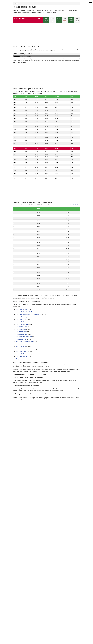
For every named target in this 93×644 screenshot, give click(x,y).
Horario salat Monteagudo (23, 344)
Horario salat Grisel (21, 319)
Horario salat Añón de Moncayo (24, 349)
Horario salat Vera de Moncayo (24, 337)
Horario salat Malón (21, 347)
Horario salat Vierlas (21, 339)
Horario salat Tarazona (22, 324)
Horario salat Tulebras (22, 354)
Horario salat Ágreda (21, 332)
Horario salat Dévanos (22, 352)
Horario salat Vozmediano (23, 322)
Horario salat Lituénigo (22, 317)
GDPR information (17, 406)
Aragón (16, 3)
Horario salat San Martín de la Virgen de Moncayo (29, 314)
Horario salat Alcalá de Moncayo (24, 342)
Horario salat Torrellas (22, 310)
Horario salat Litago (21, 329)
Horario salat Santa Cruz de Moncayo (26, 312)
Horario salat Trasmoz (22, 327)
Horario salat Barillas (21, 356)
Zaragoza (18, 359)
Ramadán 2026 (74, 205)
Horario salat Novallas (22, 334)
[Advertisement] (46, 35)
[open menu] (90, 3)
